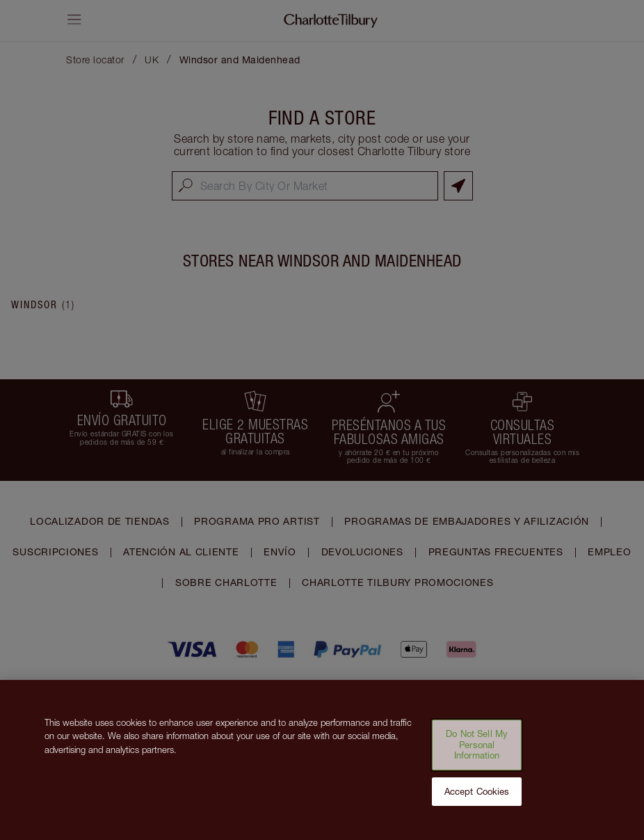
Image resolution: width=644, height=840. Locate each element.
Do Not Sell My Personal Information (477, 753)
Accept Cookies (477, 800)
